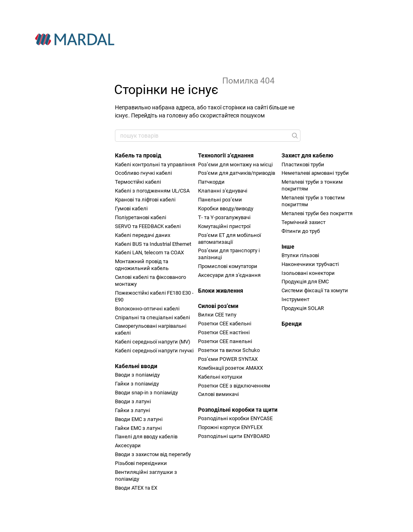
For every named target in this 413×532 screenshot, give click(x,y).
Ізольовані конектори (308, 273)
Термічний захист (303, 222)
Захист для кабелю (307, 155)
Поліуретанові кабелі (141, 217)
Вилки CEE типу (217, 315)
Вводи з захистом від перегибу (153, 454)
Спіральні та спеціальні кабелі (152, 317)
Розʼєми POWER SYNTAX (228, 359)
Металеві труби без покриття (317, 213)
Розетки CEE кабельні (225, 324)
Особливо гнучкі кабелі (143, 173)
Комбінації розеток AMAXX (230, 368)
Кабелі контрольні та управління (155, 164)
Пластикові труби (303, 164)
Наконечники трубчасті (310, 264)
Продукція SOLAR (303, 308)
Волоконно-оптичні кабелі (147, 309)
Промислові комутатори (228, 266)
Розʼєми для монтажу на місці (235, 164)
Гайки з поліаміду (137, 384)
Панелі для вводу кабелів (146, 437)
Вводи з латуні (133, 401)
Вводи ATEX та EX (136, 488)
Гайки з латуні (132, 410)
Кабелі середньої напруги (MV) (153, 342)
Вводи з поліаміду (137, 375)
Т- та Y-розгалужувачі (224, 217)
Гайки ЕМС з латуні (138, 428)
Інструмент (295, 299)
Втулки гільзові (300, 255)
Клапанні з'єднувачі (223, 191)
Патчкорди (211, 182)
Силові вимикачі (218, 394)
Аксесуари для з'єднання (229, 275)
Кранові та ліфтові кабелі (145, 200)
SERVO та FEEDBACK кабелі (148, 226)
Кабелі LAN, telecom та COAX (149, 252)
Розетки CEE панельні (225, 341)
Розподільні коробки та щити (238, 410)
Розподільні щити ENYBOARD (234, 436)
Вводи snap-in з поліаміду (146, 393)
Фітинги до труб (301, 231)
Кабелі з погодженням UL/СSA (152, 191)
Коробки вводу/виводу (226, 208)
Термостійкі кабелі (138, 182)
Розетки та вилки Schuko (229, 350)
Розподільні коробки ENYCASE (235, 418)
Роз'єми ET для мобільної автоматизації (229, 239)
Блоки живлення (221, 291)
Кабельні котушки (220, 377)
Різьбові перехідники (141, 463)
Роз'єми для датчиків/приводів (237, 173)
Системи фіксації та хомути (315, 290)
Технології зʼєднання (226, 155)
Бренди (292, 324)
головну (177, 115)
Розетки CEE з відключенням (234, 386)
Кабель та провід (138, 155)
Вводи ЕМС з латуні (139, 419)
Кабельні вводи (136, 366)
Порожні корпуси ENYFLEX (230, 427)
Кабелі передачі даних (143, 235)
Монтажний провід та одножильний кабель (142, 265)
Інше (288, 247)
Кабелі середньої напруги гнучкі (154, 351)
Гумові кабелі (131, 208)
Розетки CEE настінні (224, 332)
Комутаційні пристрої (224, 226)
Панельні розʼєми (220, 200)
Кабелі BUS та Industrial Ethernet (153, 244)
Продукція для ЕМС (305, 282)
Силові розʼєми (218, 306)
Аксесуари (128, 445)
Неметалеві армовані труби (315, 173)
